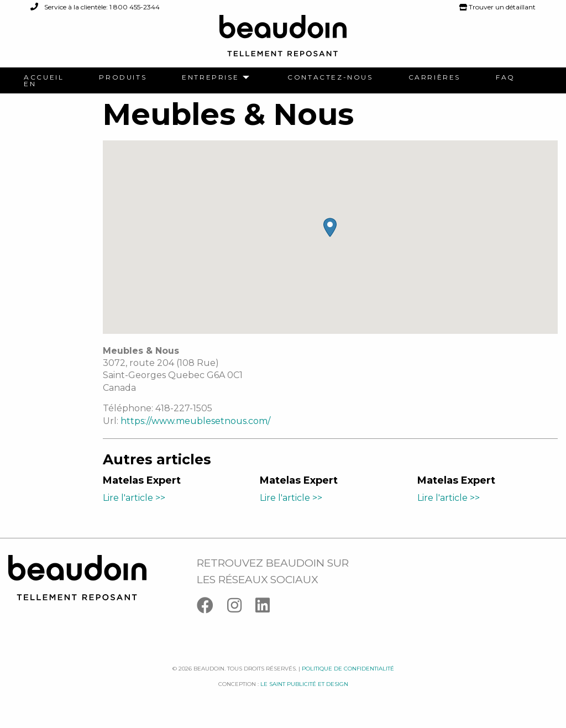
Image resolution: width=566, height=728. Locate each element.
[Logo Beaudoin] (283, 41)
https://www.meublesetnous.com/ (195, 421)
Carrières (434, 77)
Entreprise (210, 77)
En (30, 84)
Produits (123, 77)
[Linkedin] (268, 608)
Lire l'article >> (134, 498)
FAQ (505, 77)
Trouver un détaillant (497, 7)
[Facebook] (212, 608)
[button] (330, 227)
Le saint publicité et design (304, 684)
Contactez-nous (330, 77)
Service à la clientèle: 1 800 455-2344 (95, 7)
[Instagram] (241, 608)
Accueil (44, 77)
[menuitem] (44, 77)
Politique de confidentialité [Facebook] (348, 669)
